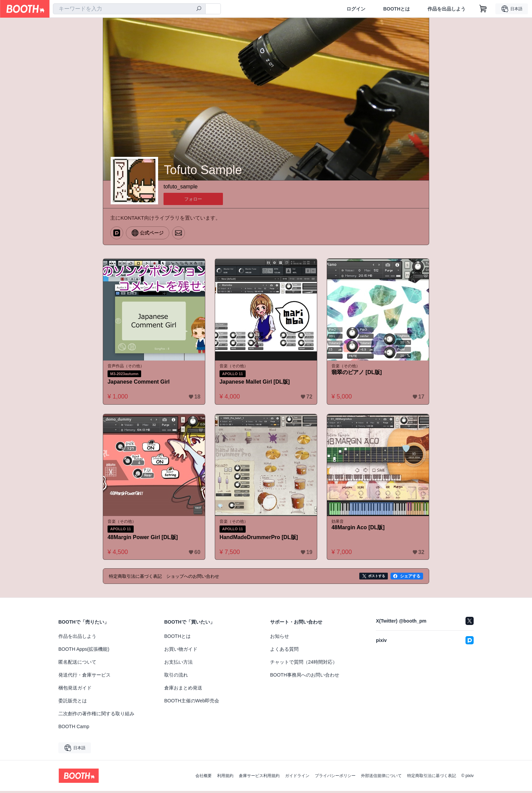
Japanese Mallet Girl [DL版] (256, 382)
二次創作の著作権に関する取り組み (96, 716)
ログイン (356, 9)
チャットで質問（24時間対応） (304, 664)
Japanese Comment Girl (140, 382)
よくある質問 (284, 651)
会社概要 (204, 778)
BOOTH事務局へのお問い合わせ (305, 677)
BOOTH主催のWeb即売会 (192, 703)
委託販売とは (73, 703)
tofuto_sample (181, 187)
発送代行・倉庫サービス (84, 677)
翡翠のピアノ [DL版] (358, 373)
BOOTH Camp (74, 729)
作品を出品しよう (446, 9)
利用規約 (225, 778)
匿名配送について (77, 664)
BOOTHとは (396, 9)
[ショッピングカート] (483, 9)
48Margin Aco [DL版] (359, 529)
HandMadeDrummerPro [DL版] (260, 539)
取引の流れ (176, 677)
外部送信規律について (381, 778)
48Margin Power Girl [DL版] (144, 539)
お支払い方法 (178, 664)
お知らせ (280, 638)
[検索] (199, 9)
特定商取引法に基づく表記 (432, 778)
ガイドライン (297, 778)
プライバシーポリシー (335, 778)
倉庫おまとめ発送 (183, 690)
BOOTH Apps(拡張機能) (84, 651)
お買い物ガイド (181, 651)
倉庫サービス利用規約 (259, 778)
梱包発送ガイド (75, 690)
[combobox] (129, 9)
